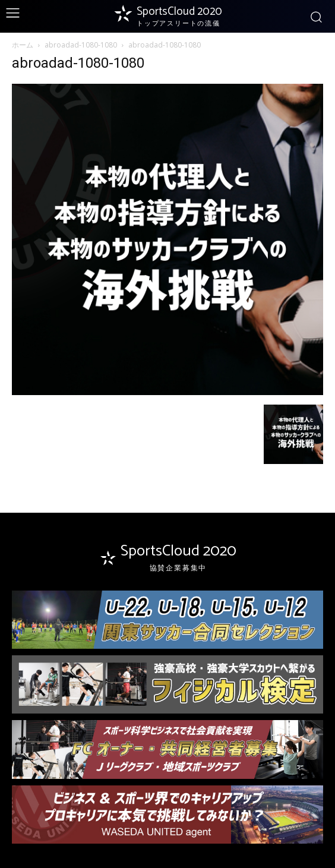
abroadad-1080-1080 (81, 45)
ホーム (23, 45)
